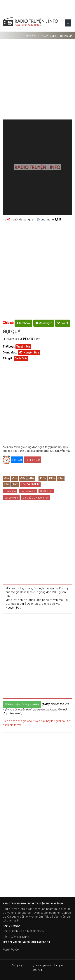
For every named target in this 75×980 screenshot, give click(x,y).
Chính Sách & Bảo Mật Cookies (23, 931)
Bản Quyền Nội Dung (16, 937)
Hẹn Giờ (17, 460)
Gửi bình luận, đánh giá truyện (22, 704)
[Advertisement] (37, 78)
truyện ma (23, 347)
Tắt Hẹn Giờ (33, 460)
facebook (23, 323)
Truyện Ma (66, 36)
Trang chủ (30, 36)
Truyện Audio (48, 36)
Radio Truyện (11, 950)
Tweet (63, 323)
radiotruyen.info (43, 966)
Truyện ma (10, 491)
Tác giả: (8, 358)
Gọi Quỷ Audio (28, 491)
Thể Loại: (9, 347)
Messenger (44, 323)
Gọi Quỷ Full (46, 491)
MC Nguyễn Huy (29, 353)
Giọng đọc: (10, 353)
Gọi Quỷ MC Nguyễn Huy (36, 498)
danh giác (21, 358)
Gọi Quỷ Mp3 (11, 498)
